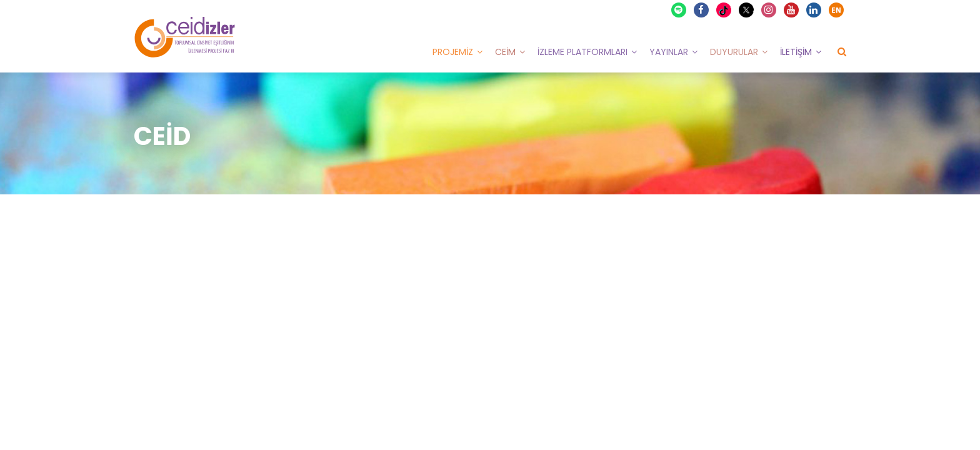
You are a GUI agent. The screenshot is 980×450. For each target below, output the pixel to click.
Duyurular (734, 52)
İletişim (796, 52)
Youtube (792, 10)
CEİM (505, 52)
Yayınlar (669, 52)
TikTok (725, 10)
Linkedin (814, 10)
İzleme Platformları (582, 52)
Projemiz (453, 52)
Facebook (702, 10)
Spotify (679, 10)
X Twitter (748, 9)
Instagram (769, 10)
